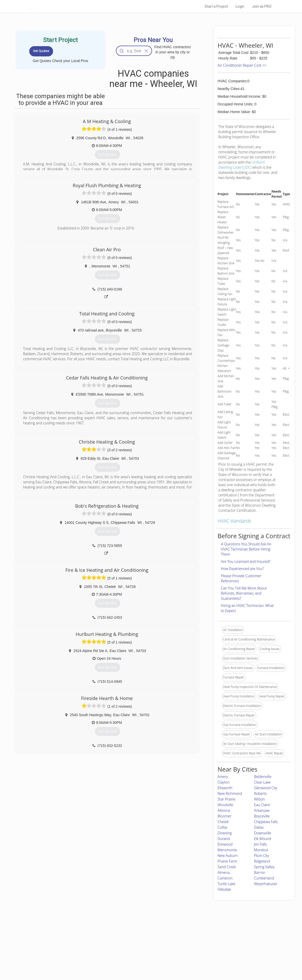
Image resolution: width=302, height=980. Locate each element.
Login (240, 6)
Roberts (260, 793)
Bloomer (225, 816)
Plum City (262, 856)
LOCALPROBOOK (59, 6)
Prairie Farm (227, 861)
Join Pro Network (137, 937)
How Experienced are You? (243, 569)
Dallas (259, 827)
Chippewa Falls (266, 822)
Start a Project (216, 6)
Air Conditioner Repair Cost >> (242, 65)
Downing (225, 833)
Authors (202, 948)
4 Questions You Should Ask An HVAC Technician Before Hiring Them (246, 549)
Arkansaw (262, 810)
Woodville (225, 805)
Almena (224, 872)
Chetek (223, 822)
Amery (223, 777)
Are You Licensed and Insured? (246, 561)
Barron (260, 872)
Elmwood (225, 844)
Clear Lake (262, 782)
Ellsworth (225, 788)
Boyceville (262, 816)
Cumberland (264, 878)
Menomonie (227, 850)
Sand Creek (227, 867)
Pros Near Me (77, 942)
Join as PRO (262, 6)
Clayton (224, 782)
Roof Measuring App (139, 948)
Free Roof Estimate (81, 954)
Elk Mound (263, 839)
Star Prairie (226, 799)
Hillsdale (224, 889)
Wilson (259, 799)
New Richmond (230, 793)
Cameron (225, 878)
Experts (130, 942)
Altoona (224, 810)
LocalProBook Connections (215, 954)
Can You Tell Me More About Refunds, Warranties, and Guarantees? (244, 593)
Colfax (223, 827)
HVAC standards (234, 521)
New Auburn (228, 856)
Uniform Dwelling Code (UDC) (242, 165)
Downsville (263, 833)
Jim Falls (260, 844)
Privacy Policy (206, 942)
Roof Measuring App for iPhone (146, 954)
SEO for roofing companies (215, 960)
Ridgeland (262, 861)
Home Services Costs (83, 937)
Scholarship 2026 (208, 937)
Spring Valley (264, 867)
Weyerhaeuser (266, 884)
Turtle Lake (226, 884)
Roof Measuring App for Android (147, 960)
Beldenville (263, 777)
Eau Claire (262, 805)
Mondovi (261, 850)
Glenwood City (266, 788)
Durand (224, 839)
